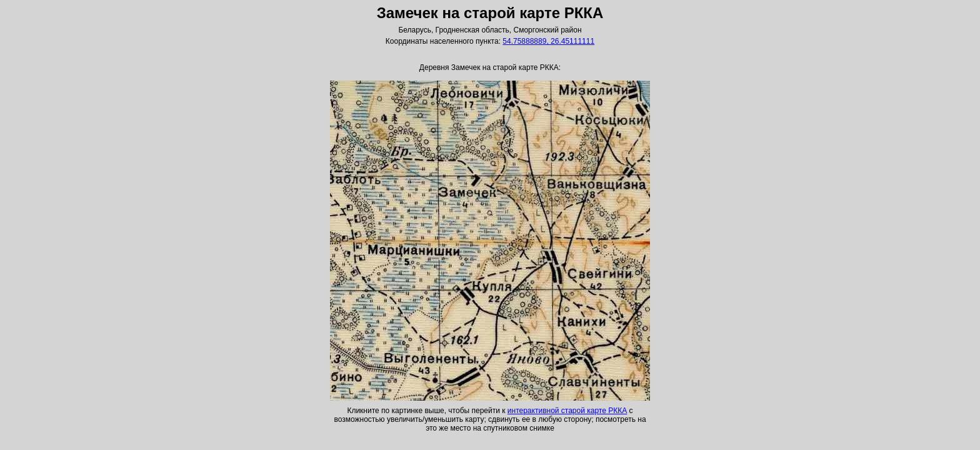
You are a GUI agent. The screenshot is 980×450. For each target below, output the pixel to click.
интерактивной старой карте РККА (567, 411)
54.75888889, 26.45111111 (548, 41)
